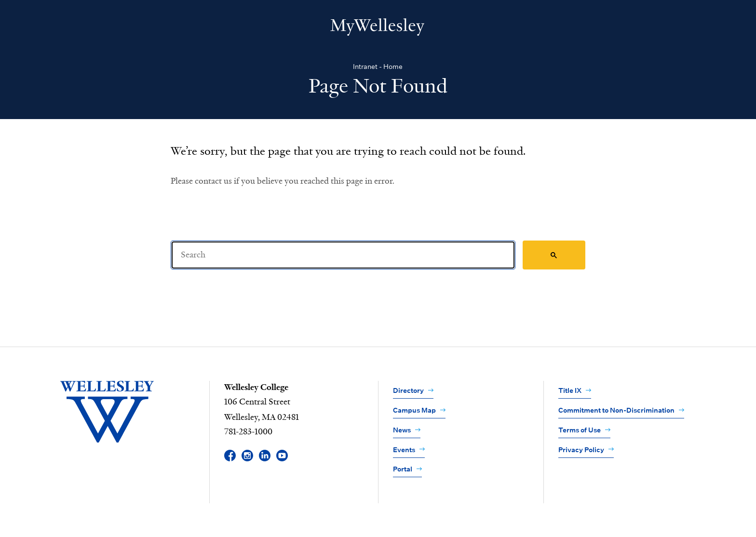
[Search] (343, 255)
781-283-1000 (248, 432)
